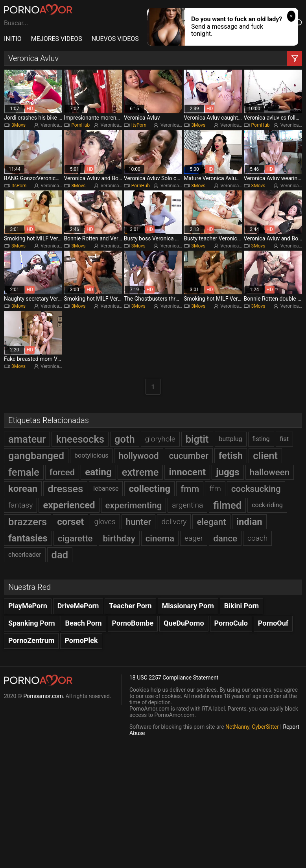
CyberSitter (265, 727)
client (265, 456)
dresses (65, 489)
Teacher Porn (130, 606)
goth (125, 439)
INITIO (13, 39)
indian (249, 522)
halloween (270, 472)
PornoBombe (133, 623)
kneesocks (80, 439)
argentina (187, 505)
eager (194, 538)
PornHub (80, 125)
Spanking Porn (32, 623)
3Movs (18, 125)
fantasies (28, 538)
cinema (160, 538)
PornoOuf (273, 623)
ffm (215, 488)
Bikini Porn (241, 606)
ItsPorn (139, 125)
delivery (174, 522)
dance (225, 538)
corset (70, 522)
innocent (187, 472)
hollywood (138, 456)
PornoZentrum (31, 640)
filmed (227, 505)
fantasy (20, 505)
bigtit (197, 439)
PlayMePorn (28, 606)
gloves (105, 522)
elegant (211, 522)
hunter (139, 522)
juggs (228, 472)
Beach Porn (83, 623)
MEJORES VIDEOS (57, 39)
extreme (140, 472)
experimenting (134, 505)
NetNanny (237, 727)
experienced (69, 505)
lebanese (106, 488)
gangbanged (36, 456)
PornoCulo (231, 623)
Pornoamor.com (43, 696)
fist (284, 439)
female (24, 472)
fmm (190, 489)
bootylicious (91, 455)
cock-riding (267, 505)
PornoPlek (81, 640)
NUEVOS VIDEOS (115, 39)
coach (257, 538)
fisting (261, 439)
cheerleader (25, 555)
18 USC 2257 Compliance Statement (174, 678)
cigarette (75, 538)
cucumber (189, 456)
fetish (231, 456)
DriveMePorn (78, 606)
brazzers (28, 522)
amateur (27, 439)
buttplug (231, 439)
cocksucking (256, 489)
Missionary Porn (188, 606)
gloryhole (160, 439)
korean (23, 489)
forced (62, 472)
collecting (149, 489)
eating (98, 472)
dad (60, 555)
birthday (119, 538)
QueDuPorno (184, 623)
